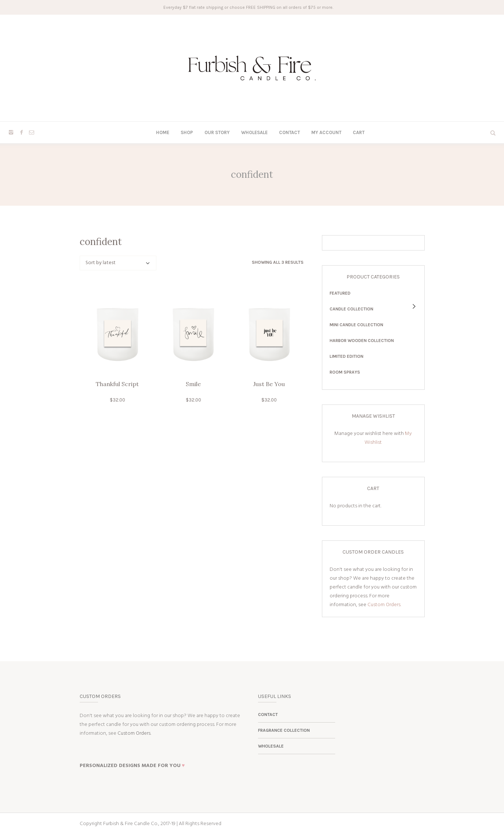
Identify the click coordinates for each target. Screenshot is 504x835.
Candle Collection (351, 309)
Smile (193, 384)
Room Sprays (345, 372)
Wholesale (271, 746)
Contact (268, 715)
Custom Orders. (384, 605)
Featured (340, 293)
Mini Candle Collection (356, 325)
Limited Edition (347, 356)
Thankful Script (117, 384)
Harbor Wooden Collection (362, 341)
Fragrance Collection (284, 730)
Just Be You (269, 384)
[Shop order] (118, 263)
